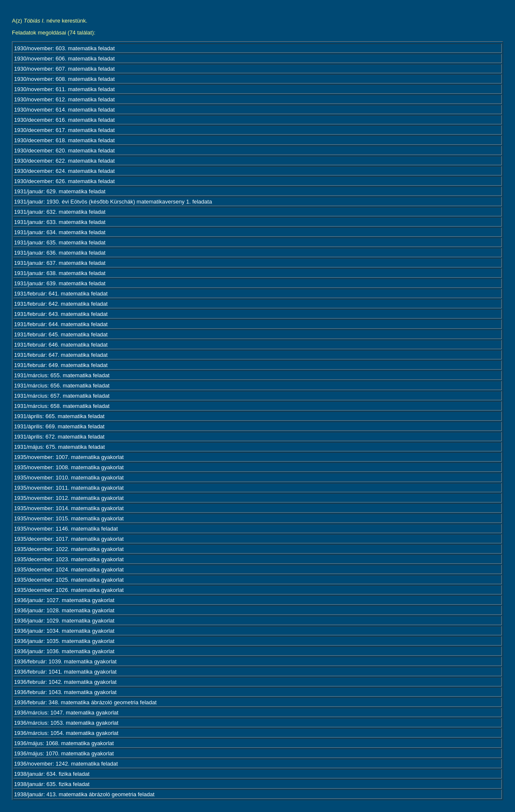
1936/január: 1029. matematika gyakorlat (64, 621)
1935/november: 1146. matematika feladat (66, 529)
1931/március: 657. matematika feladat (62, 396)
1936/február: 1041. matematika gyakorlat (65, 672)
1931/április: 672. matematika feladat (59, 437)
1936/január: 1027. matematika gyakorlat (64, 600)
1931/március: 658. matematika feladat (62, 406)
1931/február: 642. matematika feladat (61, 304)
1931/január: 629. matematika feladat (60, 191)
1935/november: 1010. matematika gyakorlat (69, 478)
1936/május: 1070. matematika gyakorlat (64, 753)
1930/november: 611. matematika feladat (64, 89)
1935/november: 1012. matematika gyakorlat (69, 498)
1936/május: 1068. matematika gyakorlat (64, 743)
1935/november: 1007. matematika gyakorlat (69, 457)
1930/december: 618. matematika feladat (64, 140)
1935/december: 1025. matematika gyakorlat (69, 580)
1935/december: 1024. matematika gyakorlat (69, 570)
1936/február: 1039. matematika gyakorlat (65, 661)
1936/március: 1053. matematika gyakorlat (66, 723)
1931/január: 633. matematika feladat (60, 222)
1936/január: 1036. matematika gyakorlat (64, 651)
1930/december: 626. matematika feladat (64, 181)
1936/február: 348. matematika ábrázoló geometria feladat (85, 702)
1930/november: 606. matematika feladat (64, 59)
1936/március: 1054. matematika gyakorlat (66, 733)
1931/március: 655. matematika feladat (62, 375)
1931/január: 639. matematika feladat (60, 283)
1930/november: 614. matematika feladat (64, 110)
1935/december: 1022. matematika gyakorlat (69, 549)
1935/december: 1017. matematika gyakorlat (69, 539)
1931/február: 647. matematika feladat (61, 355)
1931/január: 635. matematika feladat (60, 242)
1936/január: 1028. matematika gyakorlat (64, 610)
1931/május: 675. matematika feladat (59, 447)
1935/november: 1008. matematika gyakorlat (69, 467)
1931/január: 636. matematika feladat (60, 253)
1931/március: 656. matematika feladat (62, 386)
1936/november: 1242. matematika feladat (66, 764)
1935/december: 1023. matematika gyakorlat (69, 559)
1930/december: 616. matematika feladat (64, 120)
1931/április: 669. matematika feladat (59, 426)
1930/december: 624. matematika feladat (64, 171)
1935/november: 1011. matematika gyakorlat (69, 488)
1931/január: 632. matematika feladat (60, 212)
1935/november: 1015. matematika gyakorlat (69, 518)
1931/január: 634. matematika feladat (60, 232)
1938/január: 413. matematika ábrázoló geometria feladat (84, 794)
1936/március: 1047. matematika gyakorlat (66, 713)
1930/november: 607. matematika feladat (64, 69)
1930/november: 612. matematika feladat (64, 99)
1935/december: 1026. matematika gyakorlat (69, 590)
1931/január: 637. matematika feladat (60, 263)
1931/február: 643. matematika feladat (61, 314)
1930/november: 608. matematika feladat (64, 79)
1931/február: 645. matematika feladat (61, 334)
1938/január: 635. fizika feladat (52, 784)
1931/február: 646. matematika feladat (61, 345)
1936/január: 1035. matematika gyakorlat (64, 641)
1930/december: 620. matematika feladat (64, 151)
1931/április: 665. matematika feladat (59, 416)
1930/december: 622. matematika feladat (64, 161)
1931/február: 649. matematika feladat (61, 365)
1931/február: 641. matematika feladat (61, 294)
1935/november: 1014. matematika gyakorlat (69, 508)
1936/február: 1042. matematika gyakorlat (65, 682)
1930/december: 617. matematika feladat (64, 130)
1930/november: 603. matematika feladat (64, 48)
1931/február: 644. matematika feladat (61, 324)
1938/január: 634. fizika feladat (52, 774)
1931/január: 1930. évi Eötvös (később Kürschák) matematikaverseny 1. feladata (113, 202)
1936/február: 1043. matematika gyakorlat (65, 692)
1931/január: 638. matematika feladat (60, 273)
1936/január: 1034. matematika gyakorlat (64, 631)
